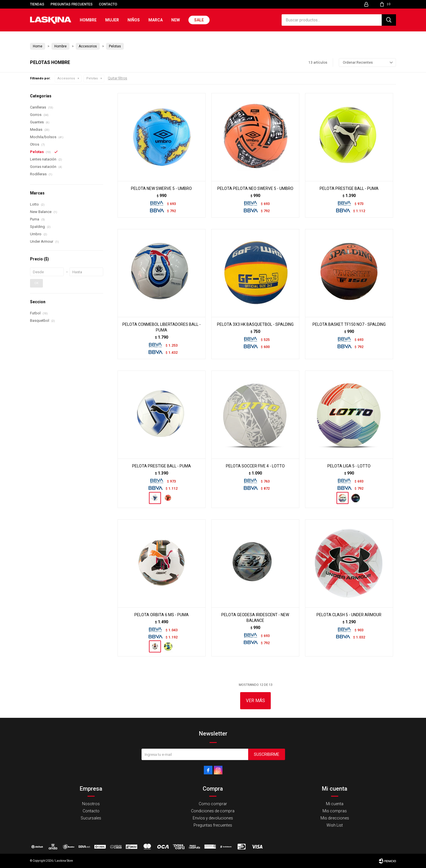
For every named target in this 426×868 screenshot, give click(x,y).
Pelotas (92, 78)
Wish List (335, 825)
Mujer (112, 20)
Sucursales (91, 818)
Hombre (88, 20)
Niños (134, 20)
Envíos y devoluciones (213, 818)
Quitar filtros (118, 78)
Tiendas (37, 4)
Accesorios (66, 78)
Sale (199, 20)
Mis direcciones (335, 818)
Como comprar (213, 804)
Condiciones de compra (213, 811)
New (176, 20)
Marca (156, 20)
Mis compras (335, 811)
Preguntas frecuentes (72, 4)
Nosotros (91, 804)
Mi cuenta (335, 804)
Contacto (108, 4)
